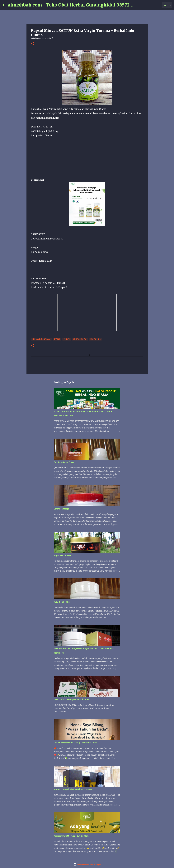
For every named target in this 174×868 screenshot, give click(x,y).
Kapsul (57, 339)
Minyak (67, 339)
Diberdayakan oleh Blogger (87, 865)
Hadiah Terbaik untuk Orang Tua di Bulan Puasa (76, 743)
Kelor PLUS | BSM (62, 602)
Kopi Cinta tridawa (62, 555)
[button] (33, 44)
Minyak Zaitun (80, 339)
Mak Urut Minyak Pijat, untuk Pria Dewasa (73, 789)
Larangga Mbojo (61, 509)
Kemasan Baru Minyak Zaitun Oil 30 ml (71, 836)
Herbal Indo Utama (41, 339)
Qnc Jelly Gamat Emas (64, 462)
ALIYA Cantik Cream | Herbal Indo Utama (72, 699)
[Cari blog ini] (157, 5)
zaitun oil (95, 339)
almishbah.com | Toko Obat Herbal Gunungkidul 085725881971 (77, 5)
